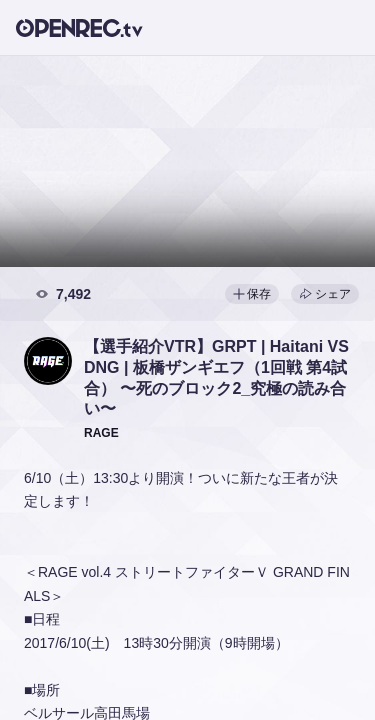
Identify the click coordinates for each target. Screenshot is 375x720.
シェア (325, 294)
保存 (252, 294)
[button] (48, 361)
